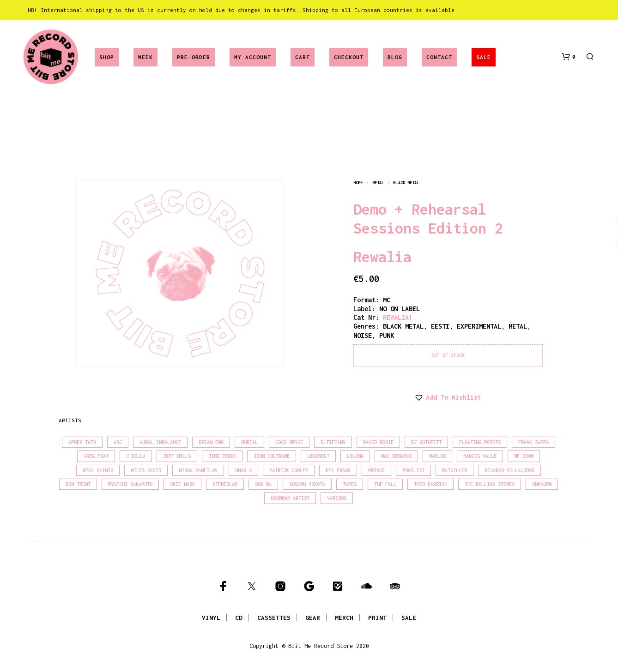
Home (358, 183)
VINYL (211, 618)
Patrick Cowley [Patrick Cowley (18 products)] (289, 470)
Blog (395, 57)
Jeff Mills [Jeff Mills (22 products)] (177, 456)
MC (387, 300)
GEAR (313, 618)
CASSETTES (274, 618)
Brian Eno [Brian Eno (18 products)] (211, 442)
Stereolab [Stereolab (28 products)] (225, 484)
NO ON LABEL (400, 309)
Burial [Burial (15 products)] (249, 442)
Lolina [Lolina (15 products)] (355, 456)
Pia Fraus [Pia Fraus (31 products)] (338, 470)
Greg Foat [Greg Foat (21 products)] (96, 456)
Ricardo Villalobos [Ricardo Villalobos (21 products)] (509, 470)
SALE (484, 57)
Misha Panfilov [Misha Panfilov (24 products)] (198, 470)
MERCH (344, 618)
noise (363, 335)
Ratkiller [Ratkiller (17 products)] (454, 470)
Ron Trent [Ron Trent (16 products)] (78, 484)
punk (387, 335)
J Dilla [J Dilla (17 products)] (136, 456)
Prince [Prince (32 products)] (376, 470)
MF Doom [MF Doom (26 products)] (524, 456)
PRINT (377, 618)
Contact (439, 57)
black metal (406, 183)
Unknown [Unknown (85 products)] (542, 484)
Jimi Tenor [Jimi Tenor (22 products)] (222, 456)
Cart (303, 57)
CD (239, 618)
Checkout (349, 57)
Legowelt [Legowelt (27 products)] (318, 456)
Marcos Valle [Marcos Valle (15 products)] (480, 456)
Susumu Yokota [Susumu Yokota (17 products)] (307, 484)
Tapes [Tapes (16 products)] (350, 484)
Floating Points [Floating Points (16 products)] (480, 442)
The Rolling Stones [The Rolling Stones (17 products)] (490, 484)
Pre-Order (194, 57)
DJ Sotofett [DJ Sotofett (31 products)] (426, 442)
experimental (479, 326)
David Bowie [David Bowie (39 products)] (378, 442)
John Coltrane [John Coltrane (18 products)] (272, 456)
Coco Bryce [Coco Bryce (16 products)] (289, 442)
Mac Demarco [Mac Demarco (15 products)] (396, 456)
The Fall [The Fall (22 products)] (385, 484)
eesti (440, 326)
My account (253, 57)
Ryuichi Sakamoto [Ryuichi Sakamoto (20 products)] (130, 484)
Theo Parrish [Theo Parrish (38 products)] (430, 484)
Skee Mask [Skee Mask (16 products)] (182, 484)
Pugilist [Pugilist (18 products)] (413, 470)
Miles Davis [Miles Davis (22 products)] (146, 470)
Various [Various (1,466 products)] (337, 498)
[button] (569, 57)
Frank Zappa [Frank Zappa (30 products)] (533, 442)
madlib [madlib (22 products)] (437, 456)
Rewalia (382, 257)
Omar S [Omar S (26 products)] (243, 470)
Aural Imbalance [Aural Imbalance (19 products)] (160, 442)
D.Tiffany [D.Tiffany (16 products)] (333, 442)
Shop (107, 57)
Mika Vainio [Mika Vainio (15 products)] (98, 470)
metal (378, 183)
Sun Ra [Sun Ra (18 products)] (263, 484)
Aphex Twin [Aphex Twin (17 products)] (82, 442)
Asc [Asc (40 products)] (118, 442)
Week (145, 57)
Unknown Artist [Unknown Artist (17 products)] (290, 498)
